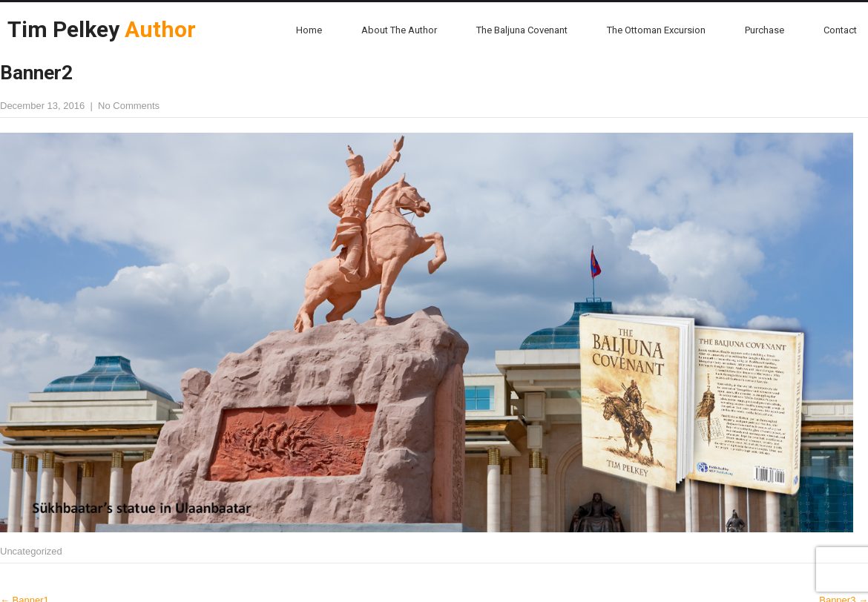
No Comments (129, 106)
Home (309, 30)
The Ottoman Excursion (656, 30)
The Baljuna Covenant (522, 30)
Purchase (765, 30)
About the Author (399, 30)
